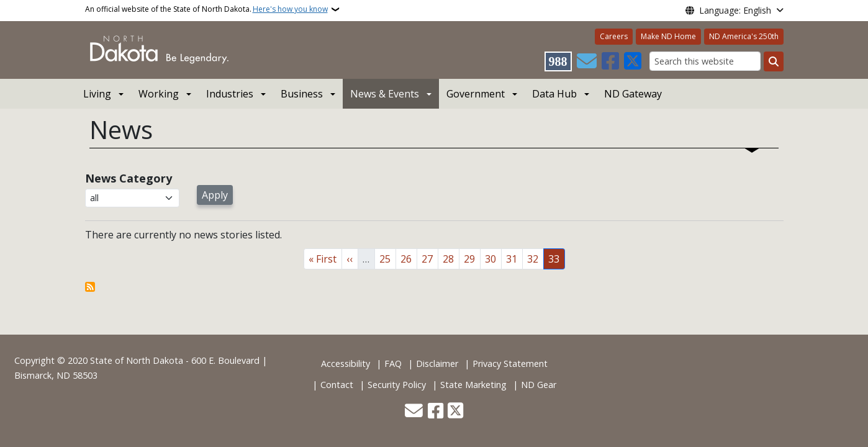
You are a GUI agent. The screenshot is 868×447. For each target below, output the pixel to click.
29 (472, 258)
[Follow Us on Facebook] (610, 61)
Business (302, 94)
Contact (337, 385)
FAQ (393, 363)
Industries (230, 94)
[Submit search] (774, 61)
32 (535, 258)
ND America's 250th (744, 36)
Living (97, 94)
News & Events (385, 94)
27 (430, 258)
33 (556, 258)
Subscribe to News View (90, 287)
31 (514, 258)
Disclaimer (437, 363)
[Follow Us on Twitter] (633, 61)
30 (493, 258)
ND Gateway (633, 94)
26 (409, 258)
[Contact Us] (587, 61)
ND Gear (539, 385)
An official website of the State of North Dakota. (206, 9)
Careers (614, 36)
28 (451, 258)
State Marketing (473, 385)
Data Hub (554, 94)
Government (476, 94)
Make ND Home (668, 36)
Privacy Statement (510, 363)
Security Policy (397, 385)
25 (387, 258)
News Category (129, 178)
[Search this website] (705, 61)
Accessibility (346, 363)
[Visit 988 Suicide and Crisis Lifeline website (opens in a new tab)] (558, 61)
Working (159, 94)
